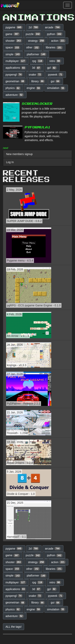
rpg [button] (38, 61)
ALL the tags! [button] (14, 627)
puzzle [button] (33, 34)
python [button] (55, 34)
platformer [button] (37, 54)
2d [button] (34, 27)
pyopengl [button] (14, 75)
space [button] (13, 48)
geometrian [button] (15, 81)
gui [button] (56, 81)
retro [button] (55, 61)
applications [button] (16, 68)
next (5, 148)
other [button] (33, 48)
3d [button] (37, 68)
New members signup (19, 154)
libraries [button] (54, 48)
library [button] (38, 81)
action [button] (58, 41)
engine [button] (34, 88)
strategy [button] (37, 41)
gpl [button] (52, 68)
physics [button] (13, 88)
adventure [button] (15, 95)
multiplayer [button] (16, 61)
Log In (10, 162)
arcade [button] (53, 27)
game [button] (13, 34)
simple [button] (13, 54)
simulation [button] (56, 88)
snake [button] (35, 75)
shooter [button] (14, 41)
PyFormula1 (37, 127)
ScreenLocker (37, 104)
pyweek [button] (56, 75)
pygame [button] (14, 27)
